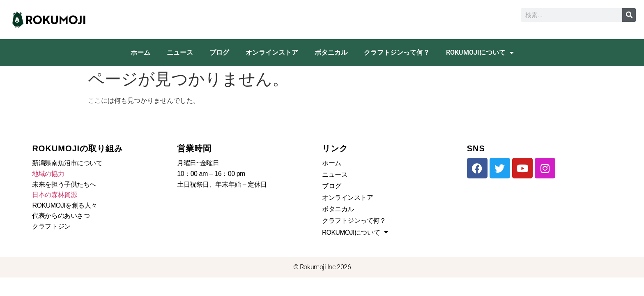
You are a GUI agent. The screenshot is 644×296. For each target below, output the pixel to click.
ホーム (140, 52)
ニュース (180, 52)
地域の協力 (48, 174)
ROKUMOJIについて (480, 53)
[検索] (629, 15)
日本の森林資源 (54, 195)
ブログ (219, 52)
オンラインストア (272, 52)
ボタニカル (331, 52)
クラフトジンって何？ (397, 52)
